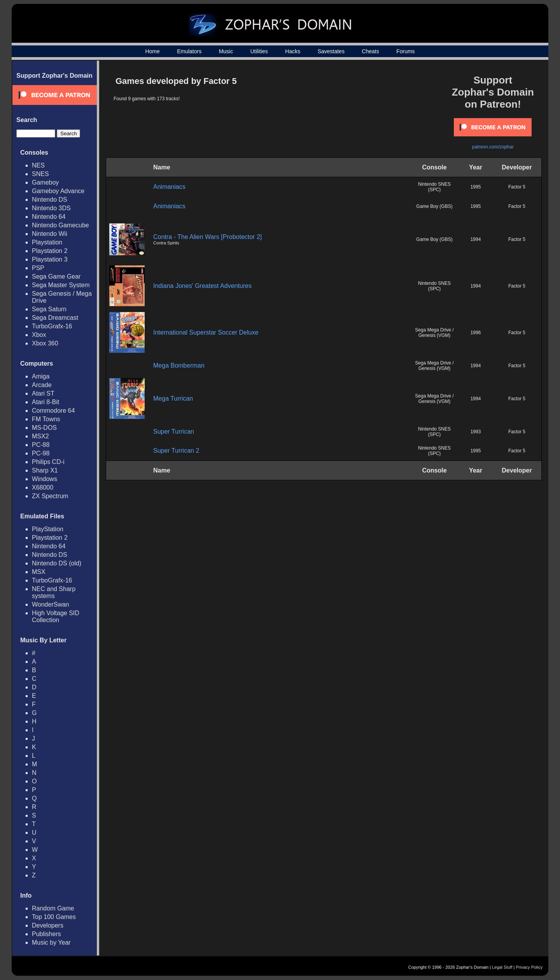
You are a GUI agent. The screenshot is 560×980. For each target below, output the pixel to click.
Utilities (259, 51)
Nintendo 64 (49, 217)
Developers (48, 925)
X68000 (43, 487)
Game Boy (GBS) (434, 206)
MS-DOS (44, 428)
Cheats (370, 51)
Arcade (42, 385)
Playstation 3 (50, 259)
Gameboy (45, 182)
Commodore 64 (53, 411)
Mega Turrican (173, 398)
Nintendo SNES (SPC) (434, 187)
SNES (40, 174)
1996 (476, 333)
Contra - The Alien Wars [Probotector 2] (207, 237)
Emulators (189, 51)
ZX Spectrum (50, 496)
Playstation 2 (50, 251)
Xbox (39, 335)
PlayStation (48, 529)
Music (226, 51)
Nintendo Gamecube (60, 225)
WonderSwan (51, 604)
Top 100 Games (54, 917)
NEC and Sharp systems (54, 592)
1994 (476, 239)
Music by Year (51, 943)
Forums (405, 51)
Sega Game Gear (56, 276)
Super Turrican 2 (176, 451)
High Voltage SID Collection (56, 616)
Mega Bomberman (179, 365)
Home (152, 51)
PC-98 (41, 453)
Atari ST (43, 393)
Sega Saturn (49, 309)
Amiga (41, 376)
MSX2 (40, 436)
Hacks (293, 51)
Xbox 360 (45, 343)
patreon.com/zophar (493, 147)
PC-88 (41, 445)
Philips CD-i (48, 462)
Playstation (47, 242)
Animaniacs (169, 187)
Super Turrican (174, 432)
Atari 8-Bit (45, 402)
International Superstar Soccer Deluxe (206, 332)
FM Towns (46, 419)
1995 (476, 187)
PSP (38, 268)
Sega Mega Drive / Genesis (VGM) (434, 333)
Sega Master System (61, 285)
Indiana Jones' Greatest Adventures (202, 286)
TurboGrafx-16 (52, 326)
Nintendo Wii (50, 234)
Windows (45, 479)
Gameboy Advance (58, 191)
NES (38, 165)
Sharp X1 (45, 470)
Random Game (53, 908)
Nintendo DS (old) (57, 563)
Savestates (331, 51)
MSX (39, 572)
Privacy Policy (529, 967)
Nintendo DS (50, 200)
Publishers (46, 934)
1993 (476, 432)
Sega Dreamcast (55, 318)
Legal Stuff (502, 967)
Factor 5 (517, 187)
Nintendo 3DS (51, 208)
